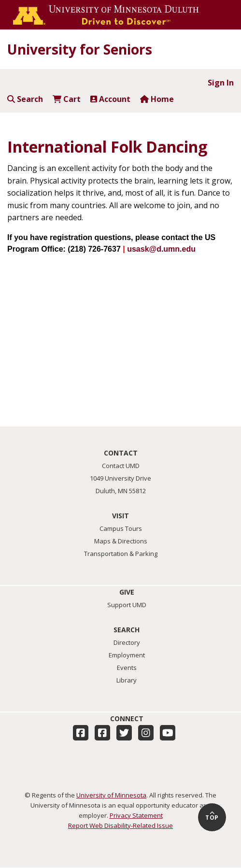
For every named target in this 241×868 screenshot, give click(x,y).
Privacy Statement (136, 815)
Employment (127, 655)
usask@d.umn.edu (161, 249)
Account (110, 99)
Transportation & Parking (121, 554)
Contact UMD (121, 466)
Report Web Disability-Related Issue (120, 825)
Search (25, 99)
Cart (67, 99)
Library (127, 680)
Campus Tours (121, 528)
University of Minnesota (111, 795)
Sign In (221, 83)
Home (157, 99)
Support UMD (127, 605)
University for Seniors (80, 49)
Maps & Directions (121, 541)
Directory (127, 642)
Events (127, 668)
